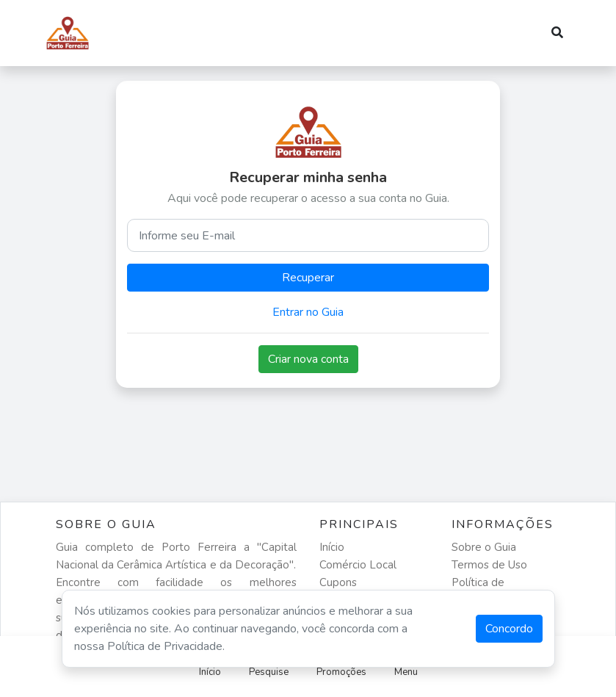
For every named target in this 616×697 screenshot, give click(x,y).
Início (332, 547)
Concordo (509, 629)
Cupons (338, 582)
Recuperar (308, 278)
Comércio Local (358, 565)
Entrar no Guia (308, 312)
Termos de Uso (489, 565)
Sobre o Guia (484, 547)
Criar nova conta (308, 359)
